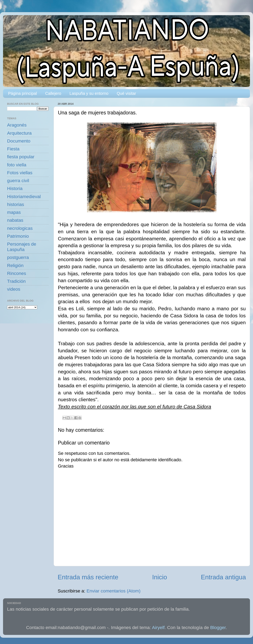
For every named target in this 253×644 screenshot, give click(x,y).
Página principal (22, 93)
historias (16, 204)
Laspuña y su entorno (89, 93)
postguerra (18, 257)
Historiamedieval (24, 197)
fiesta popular (21, 157)
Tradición (16, 281)
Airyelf (158, 628)
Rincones (17, 273)
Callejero (53, 93)
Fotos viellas (20, 173)
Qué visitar (126, 93)
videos (14, 289)
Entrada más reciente (88, 577)
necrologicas (20, 228)
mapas (14, 212)
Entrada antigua (223, 577)
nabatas (15, 220)
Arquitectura (19, 133)
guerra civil (18, 181)
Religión (15, 266)
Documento (19, 141)
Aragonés (17, 125)
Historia (15, 188)
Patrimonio (18, 236)
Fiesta (13, 149)
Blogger (218, 628)
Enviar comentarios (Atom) (114, 591)
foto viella (17, 165)
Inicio (160, 577)
